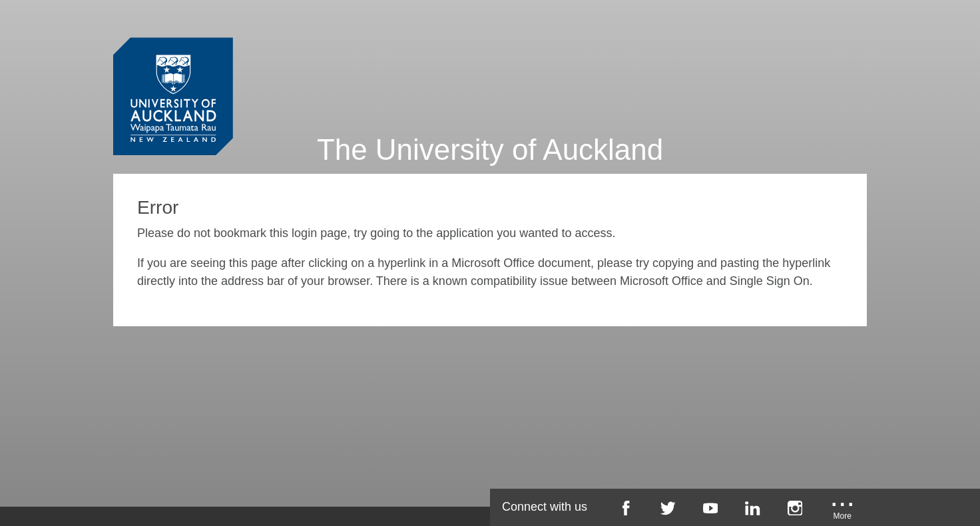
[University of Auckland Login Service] (173, 72)
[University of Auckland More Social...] (843, 513)
